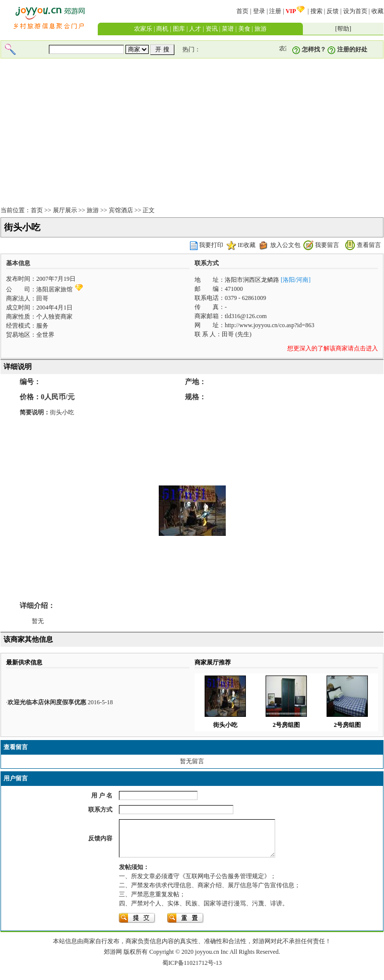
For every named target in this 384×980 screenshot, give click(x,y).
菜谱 (228, 29)
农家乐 (143, 29)
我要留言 (327, 245)
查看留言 (369, 245)
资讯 (212, 29)
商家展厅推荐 (213, 662)
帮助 (343, 29)
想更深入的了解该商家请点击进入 (333, 348)
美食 (244, 29)
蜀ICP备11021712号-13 (192, 970)
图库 (179, 29)
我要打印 (211, 245)
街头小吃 (225, 725)
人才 (195, 29)
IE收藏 (247, 245)
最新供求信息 (24, 662)
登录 (259, 11)
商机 (162, 29)
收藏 (377, 11)
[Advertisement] (192, 133)
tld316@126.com (246, 316)
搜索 (316, 11)
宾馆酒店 (121, 210)
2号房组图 (286, 725)
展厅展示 (65, 210)
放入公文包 (285, 245)
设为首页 (355, 11)
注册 (275, 11)
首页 (242, 11)
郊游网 (113, 959)
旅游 (261, 29)
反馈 (333, 11)
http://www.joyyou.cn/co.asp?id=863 (270, 325)
